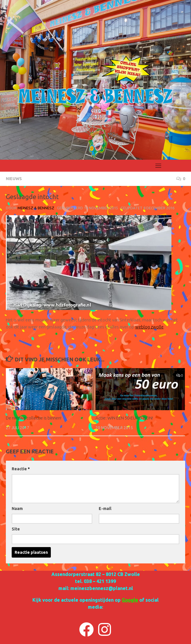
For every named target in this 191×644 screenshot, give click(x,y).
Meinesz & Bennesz (36, 208)
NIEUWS (14, 179)
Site (16, 529)
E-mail (105, 509)
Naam (17, 509)
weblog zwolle (149, 327)
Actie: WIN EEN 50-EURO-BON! (124, 418)
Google (130, 600)
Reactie (21, 469)
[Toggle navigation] (158, 166)
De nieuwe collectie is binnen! (34, 418)
